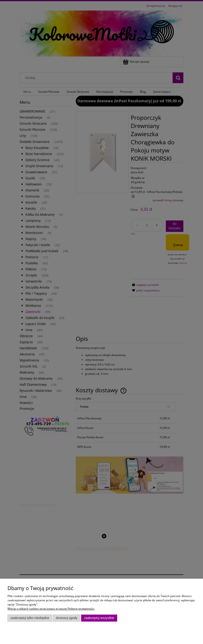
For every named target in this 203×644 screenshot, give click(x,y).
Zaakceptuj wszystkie (99, 618)
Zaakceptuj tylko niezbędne (30, 618)
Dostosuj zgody (67, 618)
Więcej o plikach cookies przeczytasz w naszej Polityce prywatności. (51, 609)
